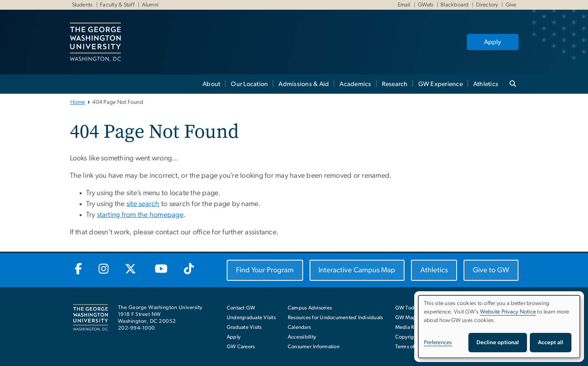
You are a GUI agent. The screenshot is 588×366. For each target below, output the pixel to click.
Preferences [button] (438, 343)
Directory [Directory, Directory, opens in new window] (486, 5)
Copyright (407, 337)
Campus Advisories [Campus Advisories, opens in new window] (310, 308)
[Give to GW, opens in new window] (491, 270)
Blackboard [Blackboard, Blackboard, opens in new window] (454, 5)
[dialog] (499, 327)
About (211, 84)
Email (404, 5)
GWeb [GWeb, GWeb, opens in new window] (425, 5)
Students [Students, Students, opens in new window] (82, 5)
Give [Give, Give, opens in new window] (510, 5)
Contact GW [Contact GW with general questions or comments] (241, 308)
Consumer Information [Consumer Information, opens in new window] (314, 347)
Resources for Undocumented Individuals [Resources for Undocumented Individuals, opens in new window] (335, 318)
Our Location (249, 84)
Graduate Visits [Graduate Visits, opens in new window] (244, 327)
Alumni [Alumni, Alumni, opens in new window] (150, 5)
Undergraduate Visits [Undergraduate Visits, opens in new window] (251, 318)
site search (143, 204)
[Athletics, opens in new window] (434, 270)
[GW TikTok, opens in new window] (189, 269)
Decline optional (498, 343)
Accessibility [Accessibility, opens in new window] (302, 337)
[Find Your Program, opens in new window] (265, 270)
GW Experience (440, 84)
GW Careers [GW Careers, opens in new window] (241, 347)
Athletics (486, 84)
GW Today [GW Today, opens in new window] (407, 308)
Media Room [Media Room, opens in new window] (410, 327)
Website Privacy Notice (508, 312)
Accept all (551, 343)
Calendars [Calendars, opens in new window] (299, 327)
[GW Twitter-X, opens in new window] (132, 269)
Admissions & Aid (304, 84)
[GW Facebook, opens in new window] (79, 269)
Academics (355, 84)
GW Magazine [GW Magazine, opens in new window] (412, 318)
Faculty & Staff (117, 5)
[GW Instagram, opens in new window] (103, 269)
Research (395, 84)
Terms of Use (410, 347)
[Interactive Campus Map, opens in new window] (357, 270)
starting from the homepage (140, 215)
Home (78, 102)
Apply (493, 42)
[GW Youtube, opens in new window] (161, 269)
